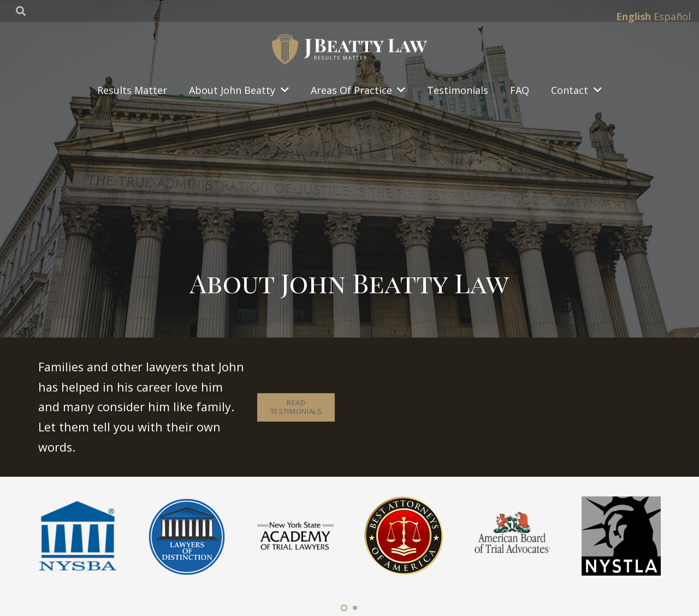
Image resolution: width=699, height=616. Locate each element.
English (633, 16)
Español (672, 16)
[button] (344, 608)
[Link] (349, 49)
